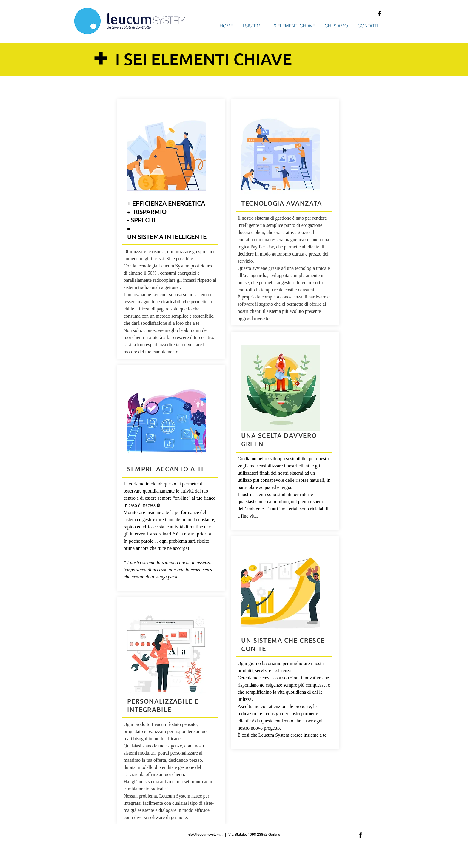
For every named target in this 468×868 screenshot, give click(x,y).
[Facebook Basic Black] (379, 14)
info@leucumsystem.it (205, 835)
